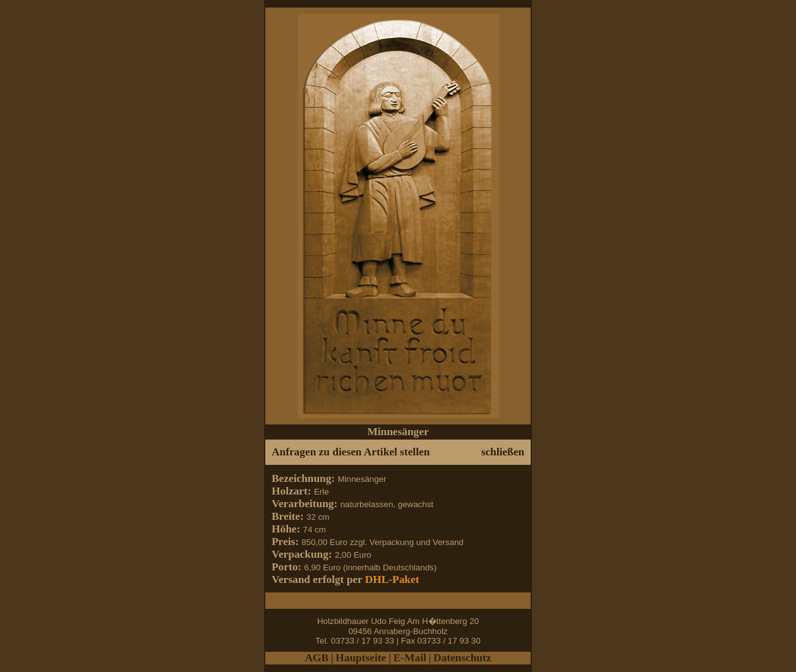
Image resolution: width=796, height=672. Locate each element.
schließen (503, 452)
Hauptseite (362, 658)
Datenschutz (462, 658)
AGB (317, 658)
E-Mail (410, 658)
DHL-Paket (392, 579)
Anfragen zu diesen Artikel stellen (351, 452)
